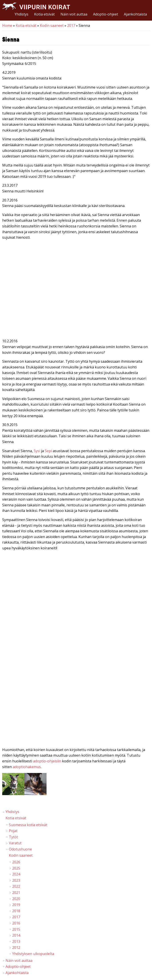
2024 (16, 874)
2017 (71, 25)
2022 (16, 886)
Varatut (15, 843)
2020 (16, 899)
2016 (16, 923)
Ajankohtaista (135, 14)
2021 (16, 893)
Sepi (48, 451)
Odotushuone (20, 849)
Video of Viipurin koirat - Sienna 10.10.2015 (76, 699)
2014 (16, 935)
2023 (16, 880)
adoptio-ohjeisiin (47, 761)
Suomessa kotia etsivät (28, 825)
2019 (16, 905)
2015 (16, 929)
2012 (16, 947)
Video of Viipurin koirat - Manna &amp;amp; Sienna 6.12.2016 (76, 290)
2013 (16, 941)
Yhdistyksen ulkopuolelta (33, 954)
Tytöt (13, 837)
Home (7, 25)
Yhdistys (21, 14)
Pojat (13, 831)
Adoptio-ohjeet (106, 14)
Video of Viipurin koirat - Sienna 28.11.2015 (76, 601)
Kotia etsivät (44, 14)
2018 (16, 911)
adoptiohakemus (27, 767)
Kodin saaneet (52, 25)
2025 (16, 868)
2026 (16, 862)
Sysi (37, 451)
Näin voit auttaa (74, 14)
